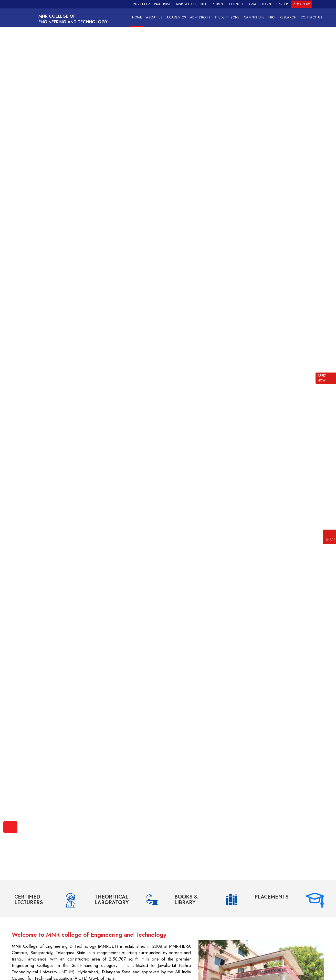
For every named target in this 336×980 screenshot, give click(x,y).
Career (282, 4)
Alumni (218, 4)
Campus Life (254, 17)
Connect (236, 4)
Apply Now (302, 4)
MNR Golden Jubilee (192, 4)
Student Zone (227, 17)
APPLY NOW (322, 378)
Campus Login (260, 4)
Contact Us (311, 17)
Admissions (200, 17)
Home (137, 17)
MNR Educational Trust (152, 4)
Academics (176, 17)
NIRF (272, 17)
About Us (154, 17)
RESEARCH (288, 17)
